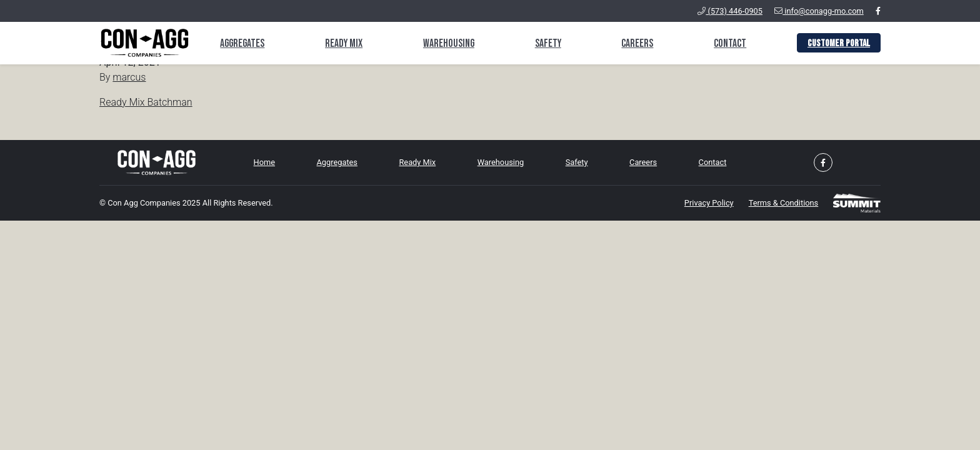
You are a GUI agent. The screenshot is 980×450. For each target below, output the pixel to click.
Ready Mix (344, 43)
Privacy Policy (709, 203)
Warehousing (449, 43)
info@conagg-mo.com (819, 11)
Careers (637, 43)
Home (264, 162)
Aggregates (242, 43)
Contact (730, 43)
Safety (548, 43)
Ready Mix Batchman (146, 102)
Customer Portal (839, 43)
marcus (129, 77)
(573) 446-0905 (730, 11)
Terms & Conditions (784, 203)
